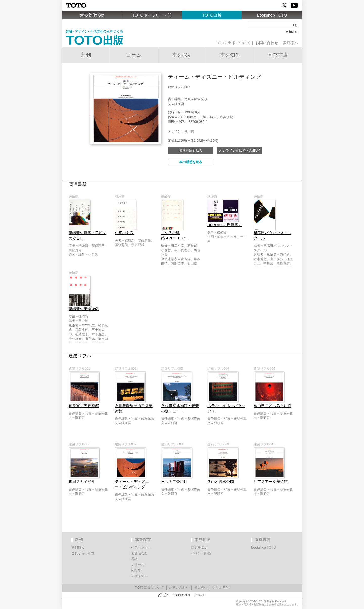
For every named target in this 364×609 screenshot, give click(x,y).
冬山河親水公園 (221, 482)
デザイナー (139, 576)
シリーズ (138, 565)
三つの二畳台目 (174, 482)
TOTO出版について (234, 43)
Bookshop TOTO (272, 15)
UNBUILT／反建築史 (225, 225)
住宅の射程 (124, 233)
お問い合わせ (267, 43)
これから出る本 (83, 553)
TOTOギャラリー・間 (152, 15)
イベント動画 (201, 553)
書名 (134, 559)
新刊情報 (78, 547)
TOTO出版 (212, 15)
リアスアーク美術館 (271, 482)
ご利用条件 (221, 588)
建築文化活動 (92, 15)
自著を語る (199, 547)
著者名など (139, 553)
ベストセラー (141, 547)
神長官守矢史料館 (84, 406)
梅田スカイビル (82, 482)
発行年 (136, 570)
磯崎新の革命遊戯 (84, 309)
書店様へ (290, 43)
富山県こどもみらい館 (272, 406)
